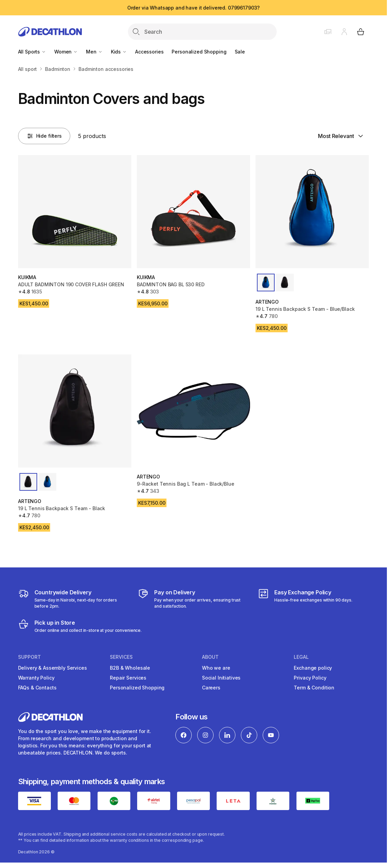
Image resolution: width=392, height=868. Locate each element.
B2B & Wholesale (130, 668)
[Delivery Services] (74, 599)
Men (94, 52)
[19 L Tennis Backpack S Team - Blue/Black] (312, 212)
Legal (301, 657)
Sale (240, 52)
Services (121, 657)
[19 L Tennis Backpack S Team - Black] (75, 411)
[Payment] (193, 599)
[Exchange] (305, 599)
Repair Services (128, 678)
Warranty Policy (36, 678)
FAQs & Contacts (37, 688)
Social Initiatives (221, 678)
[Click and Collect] (80, 626)
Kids (119, 52)
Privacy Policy (310, 678)
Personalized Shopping (199, 52)
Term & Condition (314, 688)
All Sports (32, 52)
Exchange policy (313, 668)
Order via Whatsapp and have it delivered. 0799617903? (194, 8)
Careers (211, 688)
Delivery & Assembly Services (53, 668)
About (210, 657)
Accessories (149, 52)
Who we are (216, 668)
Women (66, 52)
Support (30, 657)
